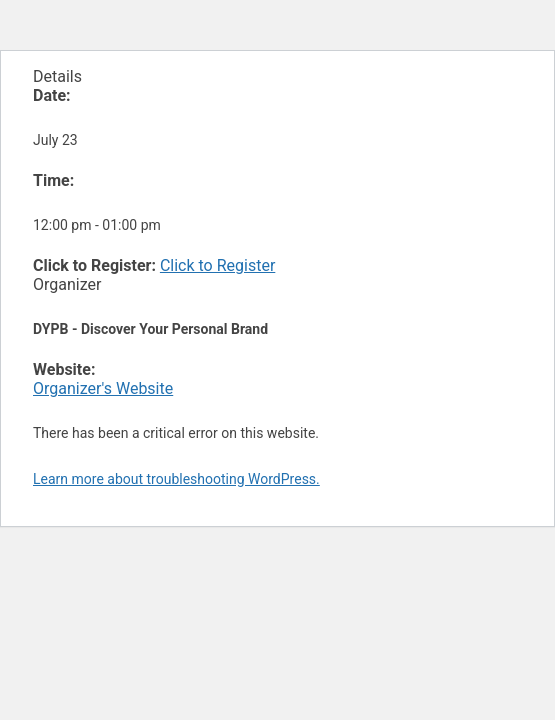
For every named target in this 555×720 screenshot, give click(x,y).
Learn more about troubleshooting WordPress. (176, 479)
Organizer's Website (103, 388)
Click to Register (217, 265)
